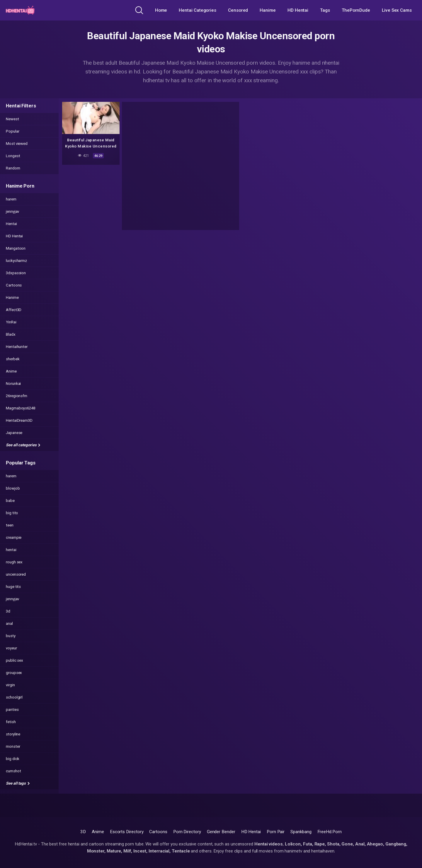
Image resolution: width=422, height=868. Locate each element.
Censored (238, 10)
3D (83, 832)
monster (13, 746)
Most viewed (17, 144)
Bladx (11, 334)
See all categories (23, 445)
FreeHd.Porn (330, 832)
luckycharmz (16, 261)
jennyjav (12, 211)
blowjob (13, 488)
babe (10, 501)
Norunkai (13, 384)
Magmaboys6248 (21, 408)
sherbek (13, 359)
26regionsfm (17, 396)
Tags (325, 10)
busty (11, 636)
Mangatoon (16, 248)
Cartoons (14, 285)
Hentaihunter (17, 347)
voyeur (11, 648)
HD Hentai (298, 10)
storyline (13, 734)
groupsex (14, 673)
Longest (13, 156)
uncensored (16, 574)
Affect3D (14, 310)
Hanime (268, 10)
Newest (12, 119)
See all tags (18, 783)
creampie (14, 537)
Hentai (11, 224)
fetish (11, 722)
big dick (13, 759)
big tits (12, 513)
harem (11, 199)
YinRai (11, 322)
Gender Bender (221, 832)
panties (12, 710)
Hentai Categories (198, 10)
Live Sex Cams (397, 10)
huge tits (13, 587)
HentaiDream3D (19, 420)
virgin (10, 685)
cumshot (13, 771)
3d (8, 611)
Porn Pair (276, 832)
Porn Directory (187, 832)
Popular (12, 131)
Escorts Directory (127, 832)
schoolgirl (14, 697)
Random (13, 168)
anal (9, 623)
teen (10, 525)
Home (161, 10)
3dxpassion (16, 273)
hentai (11, 550)
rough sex (14, 562)
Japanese (14, 433)
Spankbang (301, 832)
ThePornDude (356, 10)
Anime (11, 371)
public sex (15, 660)
